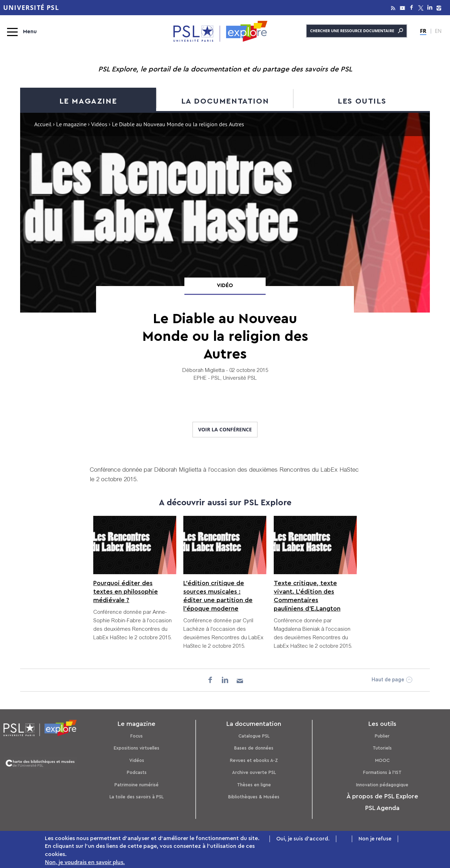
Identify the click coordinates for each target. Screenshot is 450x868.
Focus (137, 736)
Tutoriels (382, 748)
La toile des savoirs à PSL (137, 797)
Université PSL (31, 8)
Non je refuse (375, 840)
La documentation (225, 101)
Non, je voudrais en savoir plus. (85, 863)
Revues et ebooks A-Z (254, 760)
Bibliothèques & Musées (254, 797)
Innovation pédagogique (382, 785)
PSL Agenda (382, 808)
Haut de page (388, 680)
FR (423, 31)
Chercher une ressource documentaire (357, 31)
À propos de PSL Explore (382, 796)
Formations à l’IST (382, 772)
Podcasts (137, 772)
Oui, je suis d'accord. (303, 840)
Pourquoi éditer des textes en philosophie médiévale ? (126, 592)
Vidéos (99, 125)
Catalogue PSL (254, 736)
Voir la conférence (225, 429)
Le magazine (88, 101)
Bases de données (254, 748)
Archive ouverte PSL (254, 772)
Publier (382, 736)
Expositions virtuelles (137, 748)
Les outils (362, 101)
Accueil (43, 125)
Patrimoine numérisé (137, 785)
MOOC (382, 760)
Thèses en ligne (254, 785)
